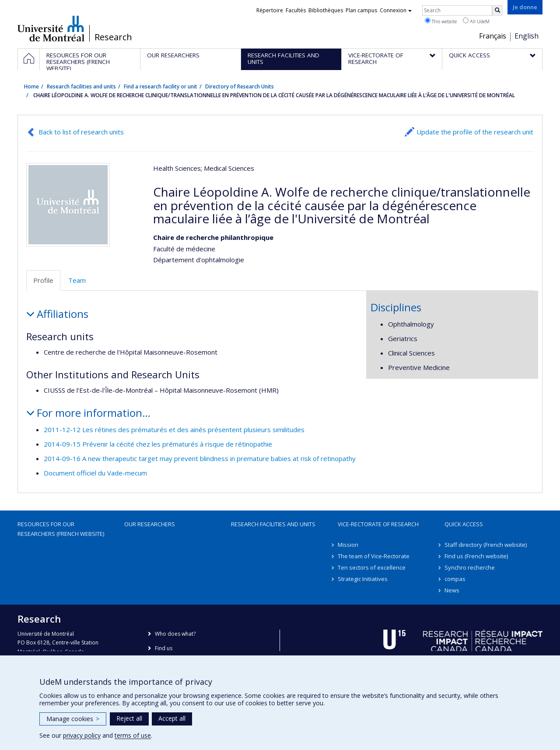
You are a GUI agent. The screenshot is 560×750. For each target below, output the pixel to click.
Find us (164, 648)
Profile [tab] (43, 280)
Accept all (172, 718)
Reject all (129, 718)
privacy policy (82, 735)
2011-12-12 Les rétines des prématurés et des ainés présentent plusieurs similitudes (174, 430)
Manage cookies (73, 719)
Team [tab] (77, 280)
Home (31, 86)
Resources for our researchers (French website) (61, 529)
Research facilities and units (81, 86)
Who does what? (175, 634)
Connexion (396, 10)
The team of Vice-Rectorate (374, 556)
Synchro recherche (470, 567)
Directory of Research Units (240, 86)
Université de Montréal (51, 28)
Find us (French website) (476, 556)
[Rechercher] (497, 11)
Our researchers (150, 524)
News (452, 590)
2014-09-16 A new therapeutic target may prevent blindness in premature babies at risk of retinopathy (200, 458)
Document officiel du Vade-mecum (95, 473)
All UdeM (476, 21)
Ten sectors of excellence (372, 567)
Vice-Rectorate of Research (378, 524)
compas (455, 579)
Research (113, 37)
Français (493, 36)
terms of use (133, 735)
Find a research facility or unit (161, 86)
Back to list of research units (81, 132)
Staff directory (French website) (486, 545)
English (527, 36)
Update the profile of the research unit (475, 132)
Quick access (464, 524)
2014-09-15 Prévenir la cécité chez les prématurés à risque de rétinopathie (158, 444)
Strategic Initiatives (363, 579)
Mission (348, 545)
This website (441, 21)
